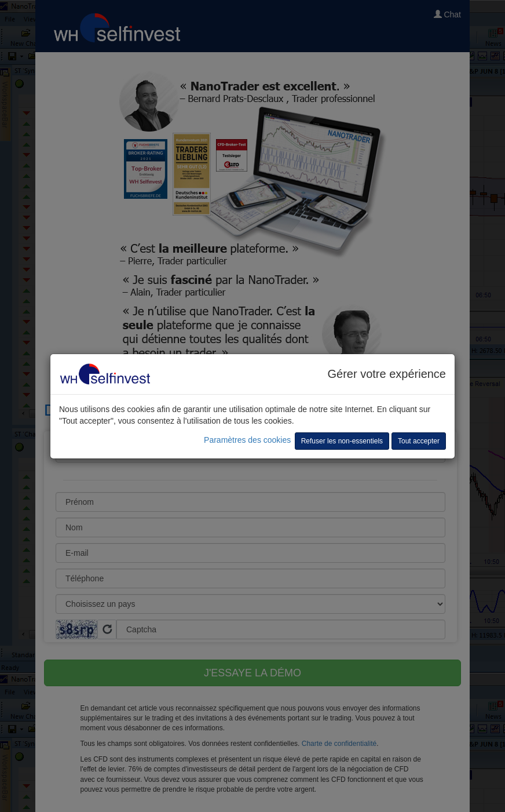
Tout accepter (419, 441)
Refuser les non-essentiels (342, 441)
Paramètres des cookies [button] (247, 440)
